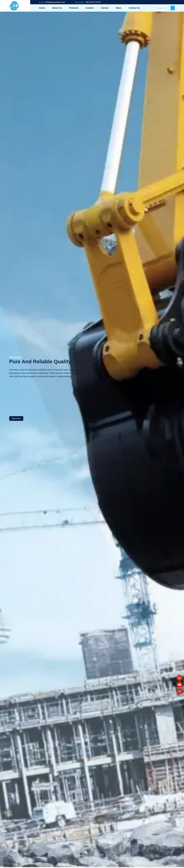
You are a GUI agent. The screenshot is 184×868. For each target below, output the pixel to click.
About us (57, 8)
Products (74, 8)
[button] (89, 864)
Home (42, 8)
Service (105, 8)
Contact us (134, 8)
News (119, 8)
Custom (90, 8)
